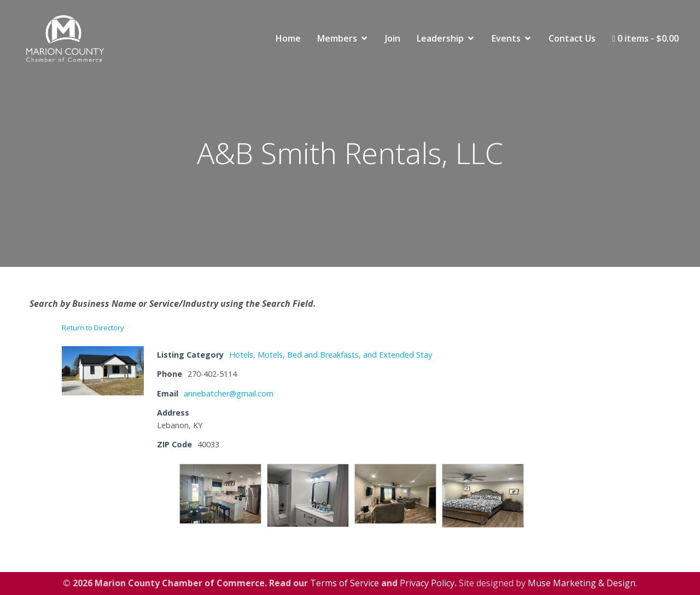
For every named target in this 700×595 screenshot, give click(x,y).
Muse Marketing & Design (582, 583)
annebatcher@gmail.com (229, 393)
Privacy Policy (427, 583)
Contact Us (572, 38)
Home (288, 38)
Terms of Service (345, 583)
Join (393, 38)
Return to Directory (93, 328)
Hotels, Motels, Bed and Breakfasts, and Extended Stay (331, 355)
